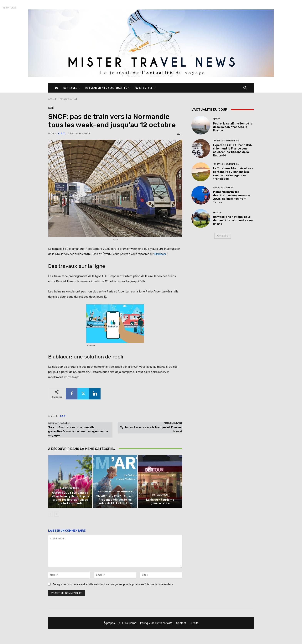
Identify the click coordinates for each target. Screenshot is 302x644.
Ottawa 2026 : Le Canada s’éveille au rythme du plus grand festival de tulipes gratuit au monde (70, 498)
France (217, 213)
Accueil (52, 99)
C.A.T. (62, 133)
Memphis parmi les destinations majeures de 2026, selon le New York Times (232, 197)
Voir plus (223, 236)
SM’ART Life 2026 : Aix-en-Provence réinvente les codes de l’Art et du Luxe (115, 500)
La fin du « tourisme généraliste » (160, 501)
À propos (109, 623)
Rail (75, 99)
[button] (245, 88)
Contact (181, 623)
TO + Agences (160, 495)
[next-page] (57, 514)
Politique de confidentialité (156, 623)
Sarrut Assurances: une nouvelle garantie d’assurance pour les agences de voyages (78, 431)
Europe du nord (70, 488)
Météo (217, 119)
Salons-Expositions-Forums (115, 492)
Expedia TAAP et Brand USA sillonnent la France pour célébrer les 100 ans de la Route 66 (232, 150)
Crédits (194, 623)
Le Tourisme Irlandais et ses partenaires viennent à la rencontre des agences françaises (233, 174)
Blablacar (160, 254)
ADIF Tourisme (128, 623)
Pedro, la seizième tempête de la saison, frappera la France (233, 127)
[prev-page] (51, 514)
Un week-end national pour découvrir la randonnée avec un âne (233, 220)
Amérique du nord (224, 188)
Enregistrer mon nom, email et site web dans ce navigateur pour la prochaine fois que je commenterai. (113, 584)
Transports (64, 99)
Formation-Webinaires (226, 141)
